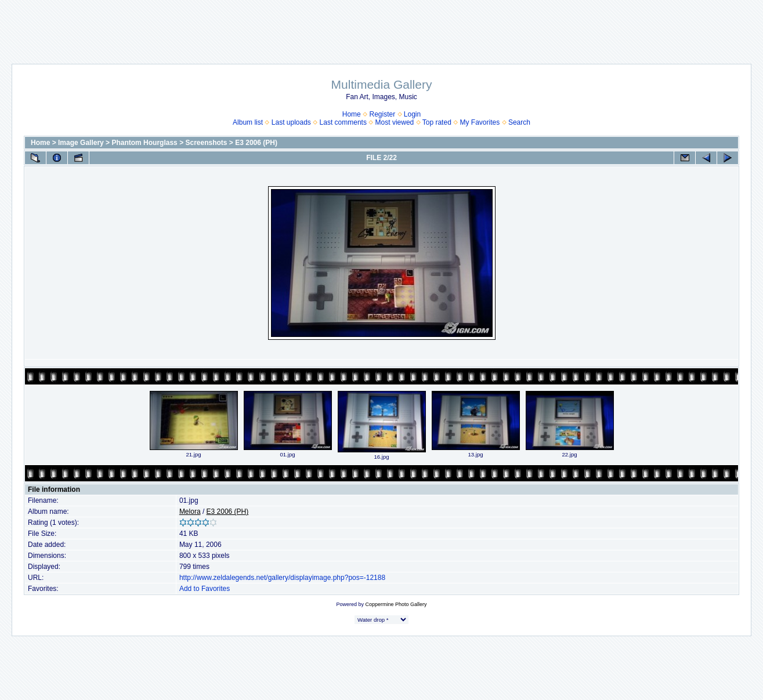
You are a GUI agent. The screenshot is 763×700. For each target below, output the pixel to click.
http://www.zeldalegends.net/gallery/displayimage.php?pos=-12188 (282, 578)
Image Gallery (81, 143)
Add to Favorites (205, 589)
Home (352, 114)
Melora (190, 512)
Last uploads (291, 122)
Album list (248, 122)
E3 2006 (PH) (256, 143)
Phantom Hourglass (144, 143)
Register (382, 114)
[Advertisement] (382, 26)
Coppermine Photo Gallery (396, 604)
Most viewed (395, 122)
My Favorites (480, 122)
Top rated (437, 122)
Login (412, 114)
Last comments (343, 122)
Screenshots (206, 143)
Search (519, 122)
